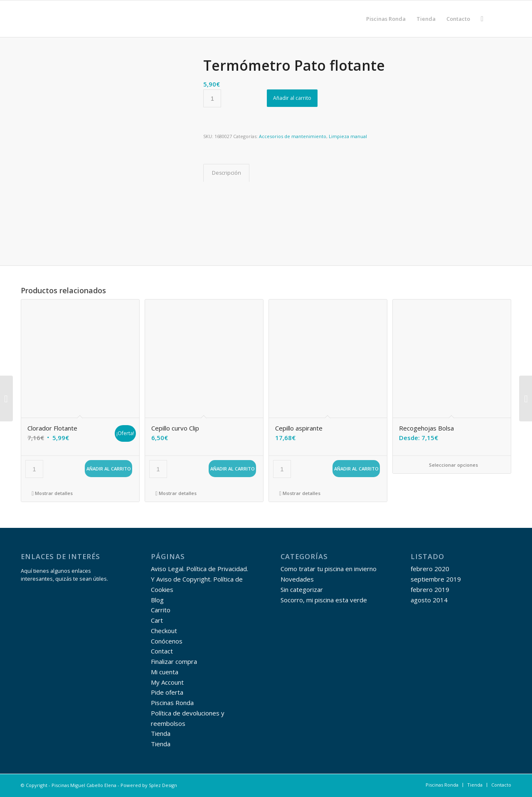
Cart (157, 620)
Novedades (297, 579)
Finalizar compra (174, 661)
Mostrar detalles (52, 493)
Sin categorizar (302, 589)
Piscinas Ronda (172, 703)
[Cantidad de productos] (212, 98)
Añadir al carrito (292, 98)
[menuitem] (386, 19)
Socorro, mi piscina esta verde (324, 600)
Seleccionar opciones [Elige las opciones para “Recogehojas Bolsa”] (452, 465)
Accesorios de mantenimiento (293, 136)
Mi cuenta (165, 672)
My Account (167, 682)
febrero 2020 (430, 569)
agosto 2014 (429, 600)
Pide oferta (167, 692)
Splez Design (163, 785)
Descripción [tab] (227, 173)
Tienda (161, 733)
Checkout (164, 631)
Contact (162, 651)
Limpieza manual (348, 136)
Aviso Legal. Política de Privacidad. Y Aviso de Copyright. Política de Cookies (199, 579)
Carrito (161, 610)
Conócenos (167, 641)
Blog (157, 600)
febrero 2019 (430, 589)
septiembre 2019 (436, 579)
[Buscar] (482, 19)
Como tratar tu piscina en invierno (329, 569)
